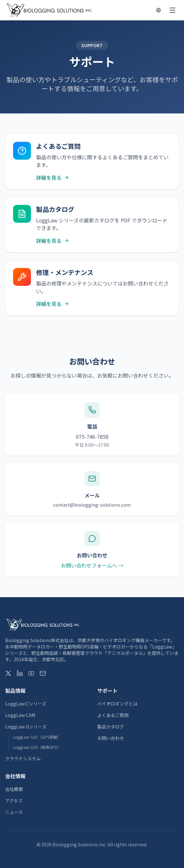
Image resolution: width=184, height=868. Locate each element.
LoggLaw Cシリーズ (26, 704)
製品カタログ (111, 727)
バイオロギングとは (117, 704)
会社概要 (14, 789)
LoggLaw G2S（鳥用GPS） (37, 747)
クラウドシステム (23, 758)
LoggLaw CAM (20, 715)
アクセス (14, 800)
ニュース (14, 812)
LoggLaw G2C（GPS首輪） (37, 737)
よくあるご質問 (113, 715)
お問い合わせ (111, 738)
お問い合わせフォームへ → (92, 565)
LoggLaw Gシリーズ (26, 727)
